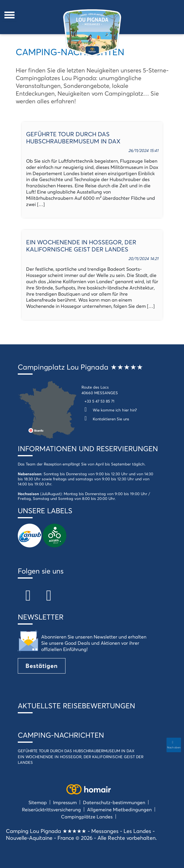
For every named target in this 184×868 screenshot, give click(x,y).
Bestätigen (42, 666)
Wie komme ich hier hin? (109, 410)
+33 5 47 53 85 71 (99, 401)
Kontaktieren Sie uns (105, 419)
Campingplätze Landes (87, 816)
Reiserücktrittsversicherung (51, 809)
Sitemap (38, 802)
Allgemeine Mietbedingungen (119, 809)
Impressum (65, 802)
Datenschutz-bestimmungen (114, 802)
